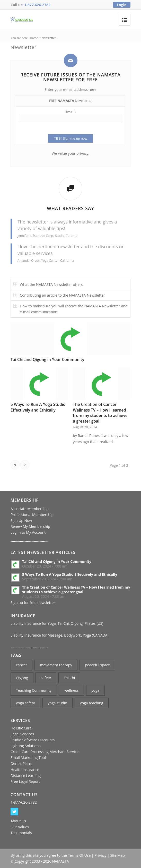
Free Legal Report (25, 781)
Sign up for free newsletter (33, 603)
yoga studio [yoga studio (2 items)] (58, 703)
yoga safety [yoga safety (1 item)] (25, 703)
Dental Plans (21, 763)
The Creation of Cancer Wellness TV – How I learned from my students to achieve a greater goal (100, 413)
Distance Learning (26, 776)
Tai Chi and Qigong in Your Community (47, 360)
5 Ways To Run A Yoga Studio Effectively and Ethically (38, 407)
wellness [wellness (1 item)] (72, 690)
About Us (18, 821)
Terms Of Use (79, 855)
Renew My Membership (30, 526)
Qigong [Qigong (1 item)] (22, 678)
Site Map (117, 855)
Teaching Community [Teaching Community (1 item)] (34, 690)
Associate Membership (30, 509)
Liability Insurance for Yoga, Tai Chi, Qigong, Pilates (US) (57, 623)
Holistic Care (21, 728)
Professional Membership (32, 515)
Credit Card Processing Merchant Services (45, 752)
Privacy (100, 855)
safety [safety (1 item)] (46, 678)
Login (122, 5)
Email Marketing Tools (29, 758)
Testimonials (21, 833)
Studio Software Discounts (33, 740)
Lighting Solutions (25, 746)
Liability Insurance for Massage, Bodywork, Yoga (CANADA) (59, 635)
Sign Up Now (21, 520)
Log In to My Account (28, 532)
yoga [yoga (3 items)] (96, 690)
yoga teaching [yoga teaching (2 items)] (92, 703)
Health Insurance (25, 770)
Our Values (20, 827)
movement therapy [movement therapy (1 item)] (56, 665)
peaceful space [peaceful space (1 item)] (97, 665)
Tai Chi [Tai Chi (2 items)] (69, 678)
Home (34, 38)
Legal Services (22, 734)
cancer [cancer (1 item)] (21, 665)
